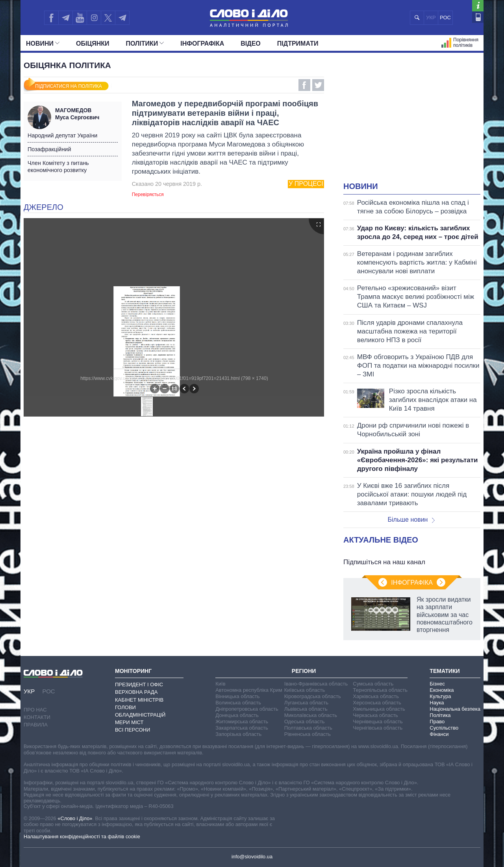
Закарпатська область (242, 728)
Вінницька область (237, 696)
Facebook (304, 85)
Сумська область (373, 684)
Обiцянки (93, 44)
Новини (43, 44)
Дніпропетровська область (247, 709)
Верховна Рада (136, 692)
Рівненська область (308, 734)
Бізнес (437, 684)
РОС (445, 18)
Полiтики (145, 44)
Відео (251, 44)
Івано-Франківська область (316, 684)
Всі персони (132, 730)
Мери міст (129, 722)
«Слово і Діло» (75, 818)
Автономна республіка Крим (249, 690)
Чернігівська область (378, 728)
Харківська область (376, 696)
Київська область (305, 690)
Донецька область (237, 715)
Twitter (318, 85)
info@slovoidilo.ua (252, 857)
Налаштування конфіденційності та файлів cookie (82, 836)
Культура (440, 696)
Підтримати (298, 44)
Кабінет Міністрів (139, 700)
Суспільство (444, 728)
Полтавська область (308, 728)
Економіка (442, 690)
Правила (36, 725)
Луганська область (306, 703)
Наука (437, 703)
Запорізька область (238, 734)
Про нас (35, 710)
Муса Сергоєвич (86, 114)
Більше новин (411, 520)
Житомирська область (242, 722)
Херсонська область (377, 703)
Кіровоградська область (313, 696)
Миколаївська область (311, 715)
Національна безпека (455, 709)
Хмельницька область (379, 709)
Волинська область (238, 703)
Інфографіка (202, 44)
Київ (220, 684)
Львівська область (306, 709)
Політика (440, 715)
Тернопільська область (380, 690)
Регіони (304, 671)
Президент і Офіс (139, 685)
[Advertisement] (412, 122)
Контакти (37, 717)
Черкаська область (375, 715)
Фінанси (439, 734)
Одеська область (305, 722)
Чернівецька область (378, 722)
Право (437, 722)
